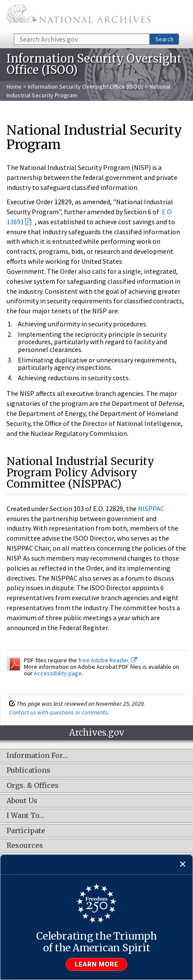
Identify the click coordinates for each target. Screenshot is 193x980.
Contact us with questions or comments (58, 712)
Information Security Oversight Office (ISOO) (86, 86)
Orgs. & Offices (33, 786)
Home (14, 86)
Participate (26, 831)
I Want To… (25, 816)
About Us (22, 801)
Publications (28, 771)
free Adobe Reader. (108, 660)
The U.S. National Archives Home (78, 16)
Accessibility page (58, 673)
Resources (25, 846)
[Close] (183, 865)
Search (164, 39)
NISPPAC (151, 508)
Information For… (37, 756)
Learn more (96, 964)
